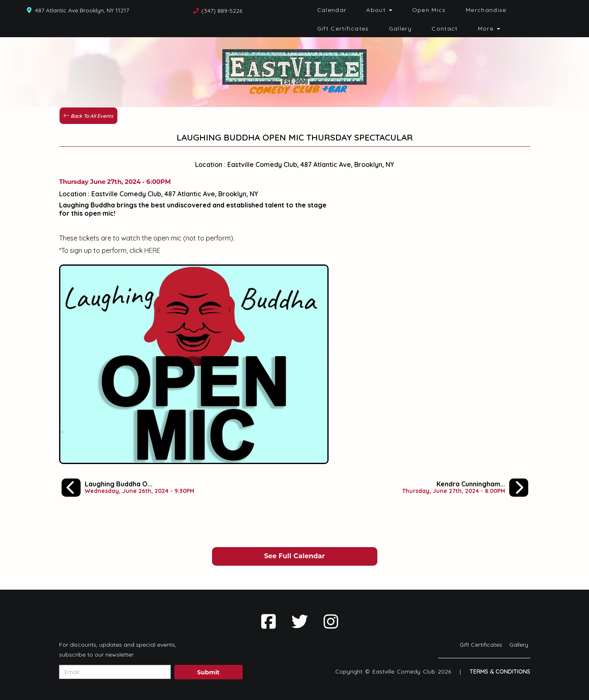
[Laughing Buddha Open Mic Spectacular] (128, 488)
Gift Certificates (343, 29)
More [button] (489, 29)
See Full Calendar (294, 556)
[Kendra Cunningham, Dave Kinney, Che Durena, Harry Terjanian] (465, 488)
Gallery (401, 29)
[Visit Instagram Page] (331, 621)
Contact (445, 29)
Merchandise (486, 10)
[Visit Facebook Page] (268, 621)
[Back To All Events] (88, 115)
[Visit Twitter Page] (300, 621)
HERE (152, 250)
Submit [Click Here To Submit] (208, 672)
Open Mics (429, 10)
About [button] (379, 10)
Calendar (332, 10)
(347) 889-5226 (222, 11)
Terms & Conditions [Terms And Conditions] (500, 671)
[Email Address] (115, 672)
